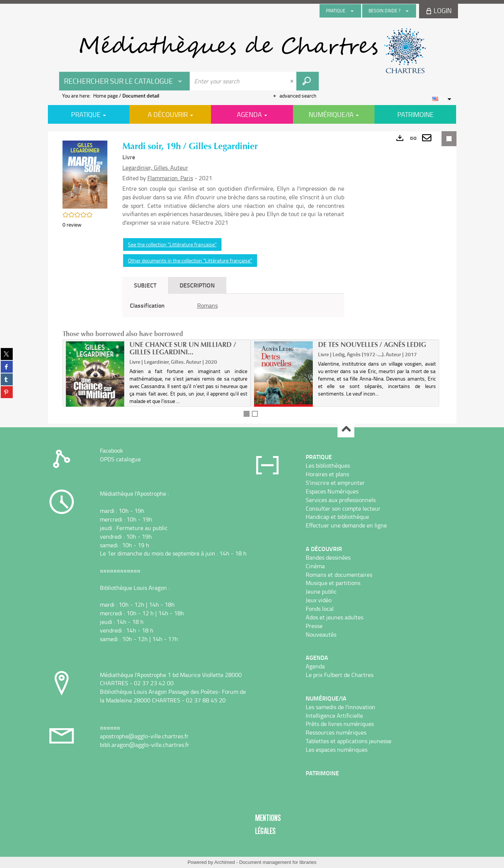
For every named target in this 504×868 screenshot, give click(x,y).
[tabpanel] (233, 306)
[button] (85, 174)
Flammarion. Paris (170, 178)
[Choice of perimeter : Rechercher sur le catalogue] (125, 81)
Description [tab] (197, 285)
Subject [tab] (145, 285)
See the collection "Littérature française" (172, 244)
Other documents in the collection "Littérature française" (190, 260)
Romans (207, 305)
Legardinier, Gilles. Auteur (155, 167)
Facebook (112, 450)
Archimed (225, 862)
